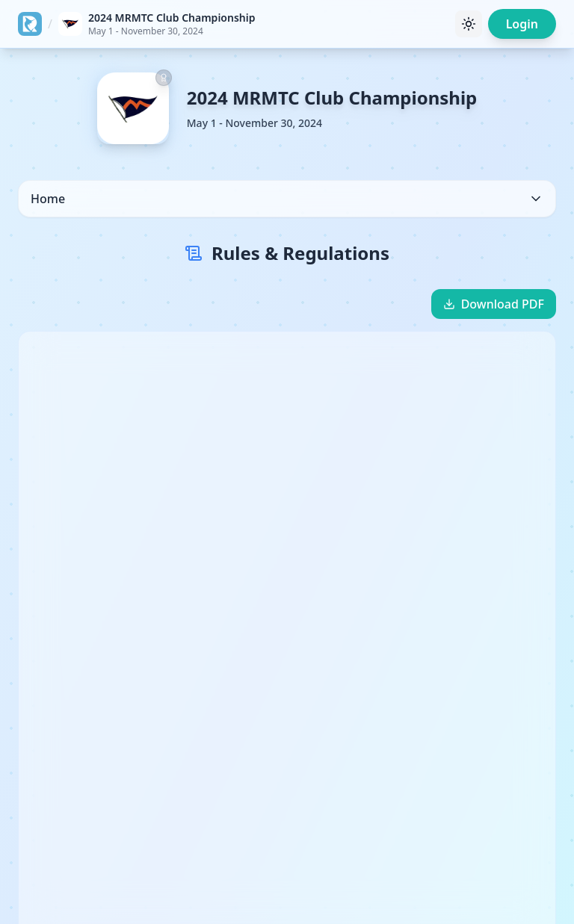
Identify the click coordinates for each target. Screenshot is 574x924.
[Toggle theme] (469, 24)
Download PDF (494, 304)
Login (522, 24)
